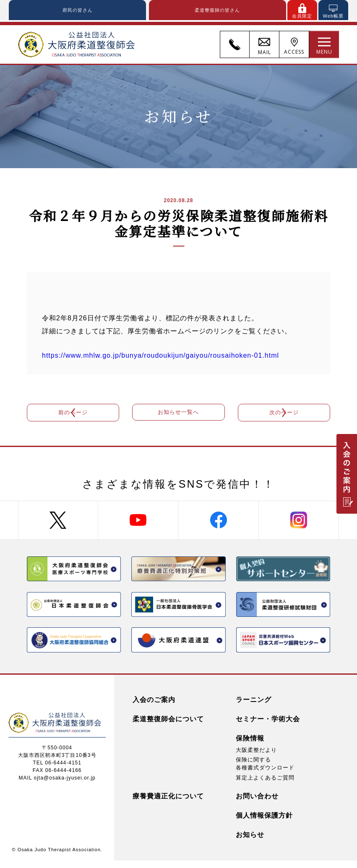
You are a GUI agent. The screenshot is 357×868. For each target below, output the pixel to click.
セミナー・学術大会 (268, 726)
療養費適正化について (168, 803)
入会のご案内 (154, 707)
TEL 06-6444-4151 (57, 770)
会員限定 (302, 16)
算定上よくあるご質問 (265, 785)
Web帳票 (333, 16)
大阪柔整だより (256, 758)
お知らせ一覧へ (178, 417)
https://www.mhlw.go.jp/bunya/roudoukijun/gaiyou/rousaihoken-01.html (160, 357)
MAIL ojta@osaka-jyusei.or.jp (57, 785)
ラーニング (254, 707)
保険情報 (250, 746)
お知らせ (250, 842)
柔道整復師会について (168, 726)
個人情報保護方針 (264, 823)
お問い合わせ (257, 803)
